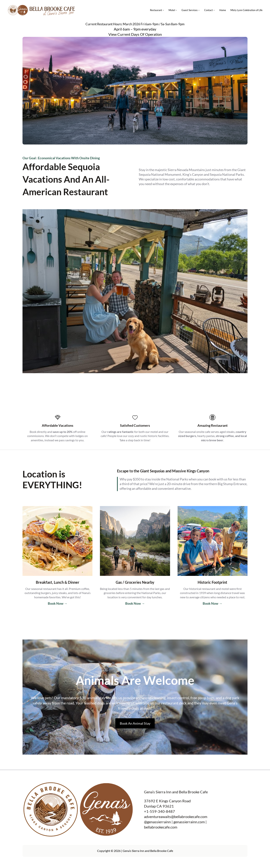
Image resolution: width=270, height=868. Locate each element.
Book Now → (58, 603)
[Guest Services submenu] (199, 10)
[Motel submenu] (176, 10)
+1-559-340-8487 (159, 811)
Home (223, 10)
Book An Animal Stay (135, 723)
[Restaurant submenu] (163, 10)
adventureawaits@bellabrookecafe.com (176, 817)
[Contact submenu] (214, 10)
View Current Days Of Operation (135, 34)
